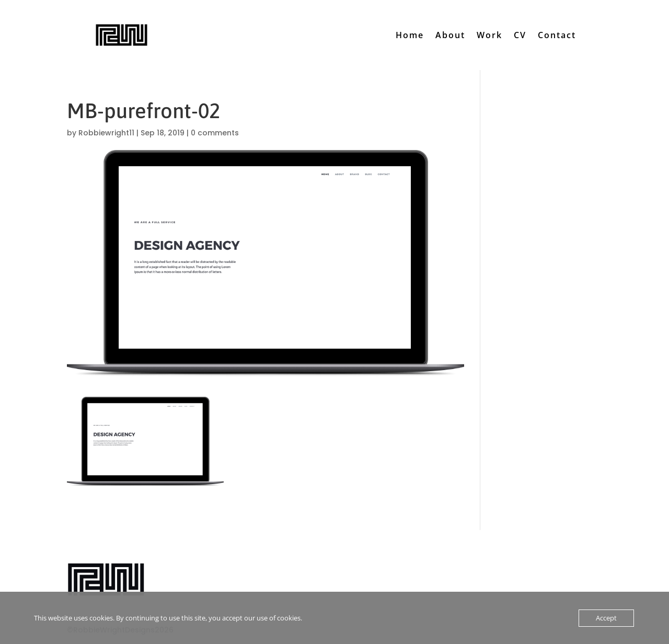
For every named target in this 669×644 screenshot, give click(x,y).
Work (489, 35)
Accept (606, 618)
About (450, 35)
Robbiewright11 (106, 133)
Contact (557, 35)
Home (410, 35)
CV (520, 35)
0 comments (215, 133)
